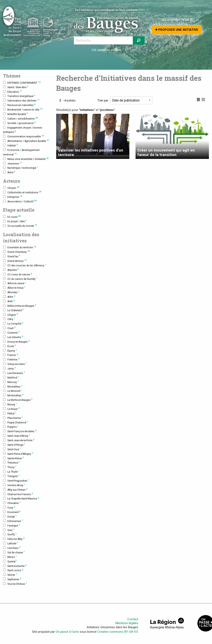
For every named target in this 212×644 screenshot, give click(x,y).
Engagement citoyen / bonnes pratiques (23, 130)
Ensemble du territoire (19, 247)
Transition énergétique (19, 96)
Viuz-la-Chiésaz (15, 584)
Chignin (10, 315)
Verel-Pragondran (16, 480)
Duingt (10, 516)
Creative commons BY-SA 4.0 (118, 632)
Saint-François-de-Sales (20, 431)
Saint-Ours (12, 449)
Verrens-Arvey (14, 485)
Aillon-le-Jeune (15, 283)
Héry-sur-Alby (14, 539)
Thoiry (10, 467)
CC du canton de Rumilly (20, 279)
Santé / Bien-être (16, 87)
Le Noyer (11, 409)
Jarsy (9, 368)
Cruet (9, 328)
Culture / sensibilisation (21, 118)
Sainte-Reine (13, 458)
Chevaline (12, 503)
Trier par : (125, 100)
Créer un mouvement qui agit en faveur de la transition (166, 152)
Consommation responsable (23, 136)
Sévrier (10, 575)
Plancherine (13, 418)
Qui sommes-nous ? (177, 20)
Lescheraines (14, 373)
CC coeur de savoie (17, 274)
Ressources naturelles (19, 105)
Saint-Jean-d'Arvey (17, 436)
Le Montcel (13, 391)
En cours (12, 217)
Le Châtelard (13, 310)
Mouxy (10, 404)
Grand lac (12, 256)
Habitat (10, 145)
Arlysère (11, 270)
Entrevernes (13, 521)
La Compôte (13, 323)
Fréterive (11, 359)
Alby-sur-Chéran (15, 490)
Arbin (9, 297)
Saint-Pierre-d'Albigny (18, 454)
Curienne (11, 332)
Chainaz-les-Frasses (18, 494)
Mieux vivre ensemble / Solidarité (26, 159)
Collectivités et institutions (22, 192)
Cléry (9, 319)
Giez (9, 530)
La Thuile (11, 471)
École (9, 346)
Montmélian (13, 395)
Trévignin (11, 476)
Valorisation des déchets (21, 100)
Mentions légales (127, 623)
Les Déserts (13, 337)
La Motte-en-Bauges (18, 400)
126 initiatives (100, 50)
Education (13, 92)
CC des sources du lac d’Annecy (25, 265)
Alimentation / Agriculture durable (26, 141)
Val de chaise (14, 552)
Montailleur (13, 386)
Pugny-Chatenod (16, 422)
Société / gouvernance (19, 123)
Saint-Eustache (15, 566)
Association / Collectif (20, 201)
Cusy (9, 507)
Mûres (10, 557)
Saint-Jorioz (13, 570)
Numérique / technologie (21, 168)
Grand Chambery (16, 252)
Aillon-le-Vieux (14, 288)
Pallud (10, 413)
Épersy (10, 350)
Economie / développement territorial (21, 152)
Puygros (11, 427)
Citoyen (11, 188)
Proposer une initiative (177, 30)
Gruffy (10, 534)
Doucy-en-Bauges (16, 341)
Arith (9, 301)
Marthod (11, 377)
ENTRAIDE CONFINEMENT (22, 83)
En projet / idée (15, 221)
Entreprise (13, 197)
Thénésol (12, 463)
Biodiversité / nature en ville (23, 109)
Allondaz (11, 292)
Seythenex (12, 579)
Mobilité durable (15, 114)
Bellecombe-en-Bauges (20, 306)
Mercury (11, 382)
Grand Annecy (15, 261)
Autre (9, 172)
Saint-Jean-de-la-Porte (19, 440)
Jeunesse (13, 163)
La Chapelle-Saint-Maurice (21, 499)
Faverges (11, 525)
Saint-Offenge (14, 445)
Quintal (10, 561)
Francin (10, 355)
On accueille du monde (20, 226)
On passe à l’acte (67, 632)
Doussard (12, 512)
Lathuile (11, 543)
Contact (133, 619)
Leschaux (12, 548)
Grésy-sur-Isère (15, 364)
